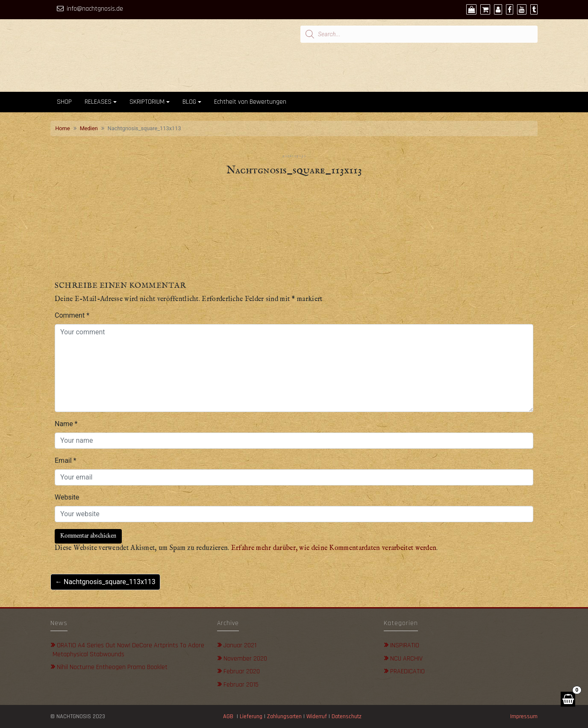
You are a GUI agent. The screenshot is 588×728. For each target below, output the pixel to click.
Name (66, 424)
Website (67, 497)
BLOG (189, 102)
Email (65, 460)
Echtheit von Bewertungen (250, 102)
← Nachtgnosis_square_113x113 (105, 582)
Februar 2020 (242, 671)
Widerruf (317, 716)
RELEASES (98, 102)
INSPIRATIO (405, 645)
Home (62, 128)
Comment (72, 315)
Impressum (524, 716)
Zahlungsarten (284, 716)
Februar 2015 (241, 685)
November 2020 (245, 659)
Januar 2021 (240, 645)
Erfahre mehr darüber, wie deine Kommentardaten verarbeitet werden (334, 548)
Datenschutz (347, 716)
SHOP (64, 102)
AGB (228, 716)
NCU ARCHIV (406, 659)
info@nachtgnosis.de (95, 9)
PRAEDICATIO (407, 671)
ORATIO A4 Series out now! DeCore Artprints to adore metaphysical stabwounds (128, 650)
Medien (89, 128)
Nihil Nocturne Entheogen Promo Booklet (112, 667)
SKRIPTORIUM (147, 102)
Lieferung (251, 716)
